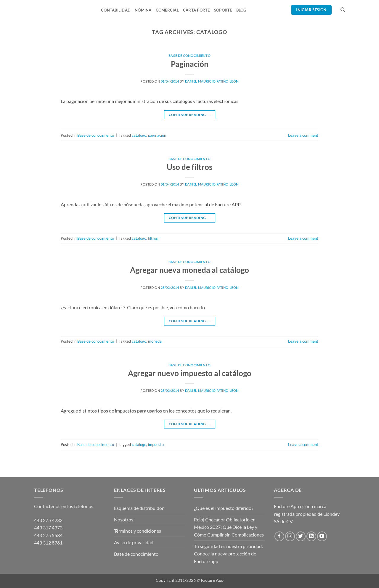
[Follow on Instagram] (290, 536)
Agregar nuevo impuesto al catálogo (190, 373)
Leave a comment (303, 135)
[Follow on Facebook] (279, 536)
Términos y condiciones (138, 531)
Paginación (190, 64)
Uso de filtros (189, 167)
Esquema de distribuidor (139, 508)
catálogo (139, 135)
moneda (155, 341)
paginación (157, 135)
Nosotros (124, 519)
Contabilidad (116, 10)
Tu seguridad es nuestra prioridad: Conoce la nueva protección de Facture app (228, 554)
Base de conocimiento (189, 55)
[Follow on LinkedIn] (311, 536)
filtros (153, 238)
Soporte (223, 10)
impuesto (156, 444)
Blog (241, 10)
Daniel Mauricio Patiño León (212, 81)
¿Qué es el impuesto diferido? (224, 508)
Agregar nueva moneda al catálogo (189, 270)
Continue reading (190, 115)
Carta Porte (196, 10)
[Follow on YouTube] (322, 536)
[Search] (343, 10)
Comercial (167, 10)
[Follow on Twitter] (301, 536)
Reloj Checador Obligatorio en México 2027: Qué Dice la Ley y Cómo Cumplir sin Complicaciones (229, 527)
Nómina (143, 10)
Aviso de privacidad (134, 542)
